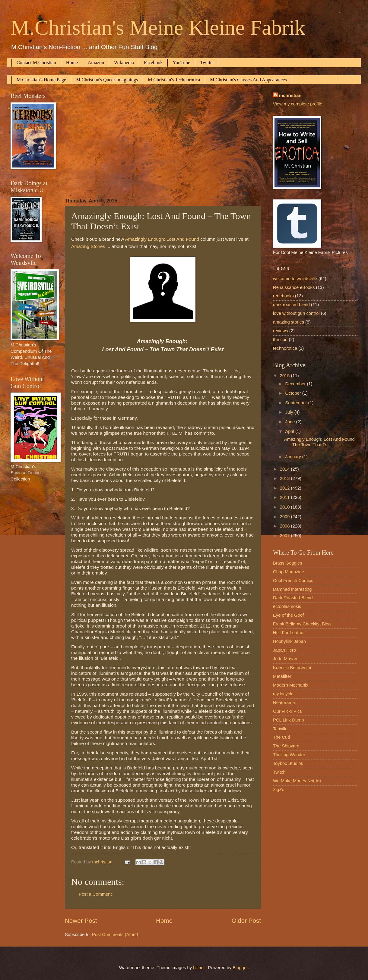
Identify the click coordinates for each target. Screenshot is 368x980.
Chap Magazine (289, 572)
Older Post (246, 921)
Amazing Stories (88, 246)
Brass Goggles (288, 563)
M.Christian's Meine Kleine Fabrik (158, 28)
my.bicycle (283, 694)
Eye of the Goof (288, 615)
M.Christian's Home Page (41, 80)
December (296, 384)
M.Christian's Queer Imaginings (107, 80)
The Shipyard (286, 746)
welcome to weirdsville (295, 279)
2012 (286, 488)
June (290, 422)
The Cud (281, 737)
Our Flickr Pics (287, 711)
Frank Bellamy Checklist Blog (302, 624)
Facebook (153, 63)
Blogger (240, 968)
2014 (286, 469)
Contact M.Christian (36, 63)
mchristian (290, 95)
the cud (280, 340)
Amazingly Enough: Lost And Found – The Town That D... (319, 442)
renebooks (283, 296)
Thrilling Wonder (289, 755)
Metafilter (282, 676)
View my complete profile (298, 104)
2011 (286, 497)
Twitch (279, 772)
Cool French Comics (293, 581)
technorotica (285, 348)
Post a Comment (95, 894)
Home (72, 63)
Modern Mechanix (291, 685)
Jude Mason (285, 659)
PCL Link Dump (289, 720)
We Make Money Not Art (297, 781)
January (293, 457)
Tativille (280, 729)
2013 (286, 478)
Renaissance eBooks (294, 287)
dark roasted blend (291, 305)
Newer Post (81, 921)
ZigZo (279, 790)
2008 (286, 526)
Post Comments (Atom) (115, 935)
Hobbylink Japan (289, 641)
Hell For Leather (289, 633)
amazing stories (289, 322)
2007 (286, 536)
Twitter (207, 63)
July (290, 412)
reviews (281, 331)
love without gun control (296, 313)
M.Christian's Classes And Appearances (248, 80)
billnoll (199, 968)
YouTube (181, 63)
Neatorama (284, 703)
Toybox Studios (288, 763)
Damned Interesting (292, 589)
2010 (286, 507)
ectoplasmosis (287, 606)
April (290, 431)
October (293, 393)
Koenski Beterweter (292, 668)
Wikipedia (124, 63)
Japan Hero (284, 650)
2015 (286, 376)
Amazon (96, 63)
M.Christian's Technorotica (174, 80)
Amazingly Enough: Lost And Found (162, 239)
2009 (286, 517)
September (297, 403)
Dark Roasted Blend (293, 598)
